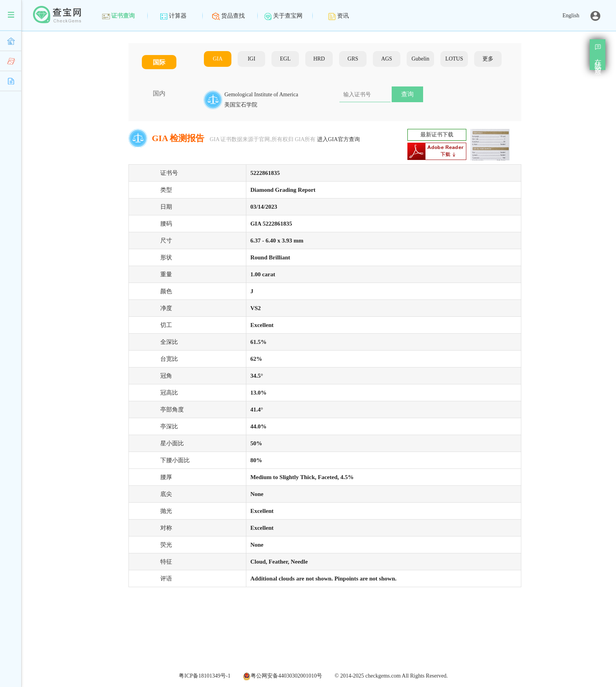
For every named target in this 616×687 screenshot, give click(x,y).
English (571, 16)
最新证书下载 (437, 135)
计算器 (173, 16)
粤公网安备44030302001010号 (282, 676)
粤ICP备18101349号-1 (204, 676)
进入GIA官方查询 (338, 139)
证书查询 (118, 16)
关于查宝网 (283, 16)
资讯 (338, 16)
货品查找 (228, 16)
